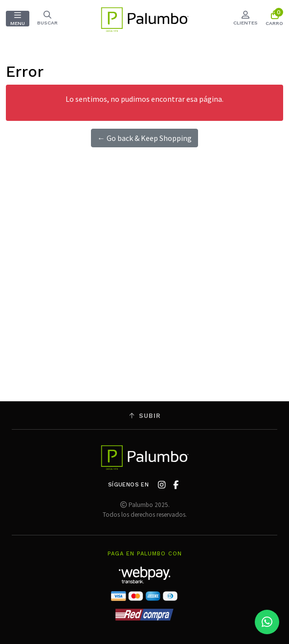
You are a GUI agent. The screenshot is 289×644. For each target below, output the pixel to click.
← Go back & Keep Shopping (144, 138)
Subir (145, 416)
